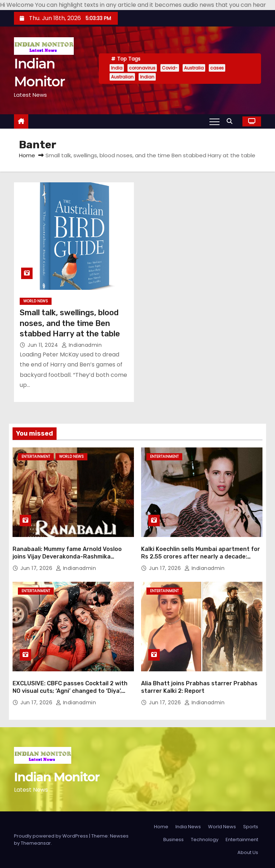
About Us (248, 852)
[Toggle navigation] (214, 121)
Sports (251, 827)
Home (27, 155)
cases (217, 68)
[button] (231, 121)
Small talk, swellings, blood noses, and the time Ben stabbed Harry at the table (70, 323)
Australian (122, 77)
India (117, 68)
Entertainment (36, 457)
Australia (194, 68)
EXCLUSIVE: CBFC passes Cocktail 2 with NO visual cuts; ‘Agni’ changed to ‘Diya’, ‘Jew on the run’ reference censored (70, 691)
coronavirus (142, 68)
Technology (205, 840)
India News (188, 827)
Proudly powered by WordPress (52, 836)
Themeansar (36, 843)
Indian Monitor (57, 777)
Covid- (170, 68)
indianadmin (82, 345)
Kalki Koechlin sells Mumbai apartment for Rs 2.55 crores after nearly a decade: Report (201, 557)
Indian (147, 77)
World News (36, 301)
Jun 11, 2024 (44, 345)
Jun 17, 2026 (37, 568)
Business (173, 840)
